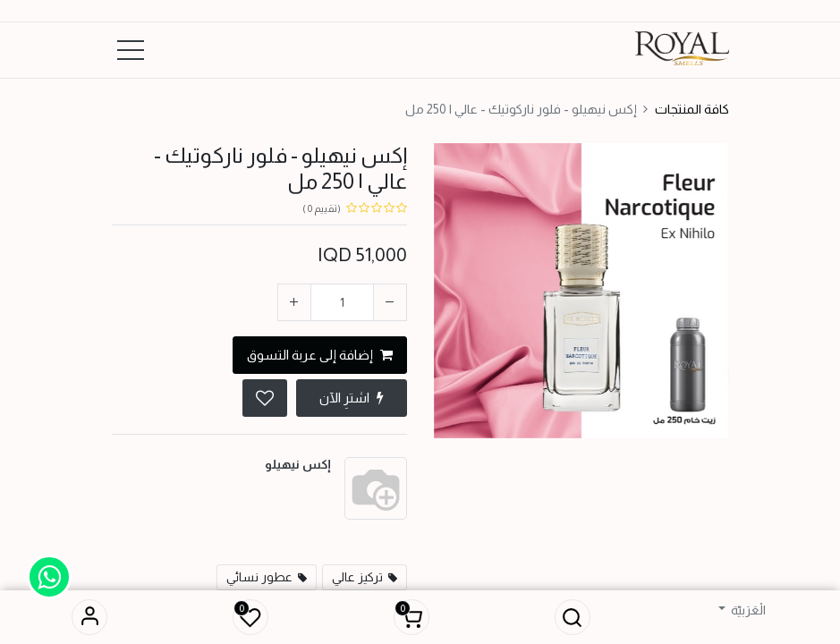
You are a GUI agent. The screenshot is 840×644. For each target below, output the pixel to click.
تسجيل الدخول (89, 617)
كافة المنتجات (692, 109)
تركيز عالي (357, 577)
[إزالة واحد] (390, 302)
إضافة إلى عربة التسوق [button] (320, 355)
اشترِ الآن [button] (352, 398)
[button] (573, 617)
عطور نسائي (259, 577)
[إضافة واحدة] (294, 302)
